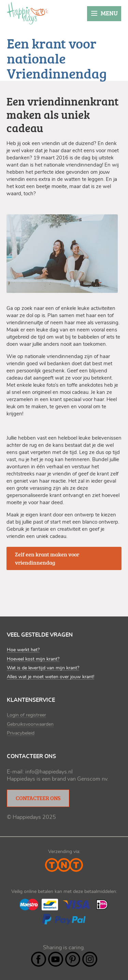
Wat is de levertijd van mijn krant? (43, 668)
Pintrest (73, 959)
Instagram (90, 959)
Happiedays (27, 13)
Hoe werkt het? (23, 650)
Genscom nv (92, 779)
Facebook (39, 959)
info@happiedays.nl (49, 772)
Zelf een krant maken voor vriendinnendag (47, 558)
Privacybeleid (21, 733)
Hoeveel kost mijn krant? (33, 659)
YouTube (56, 959)
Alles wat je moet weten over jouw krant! (51, 677)
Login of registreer (26, 715)
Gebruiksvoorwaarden (30, 724)
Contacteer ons (38, 798)
